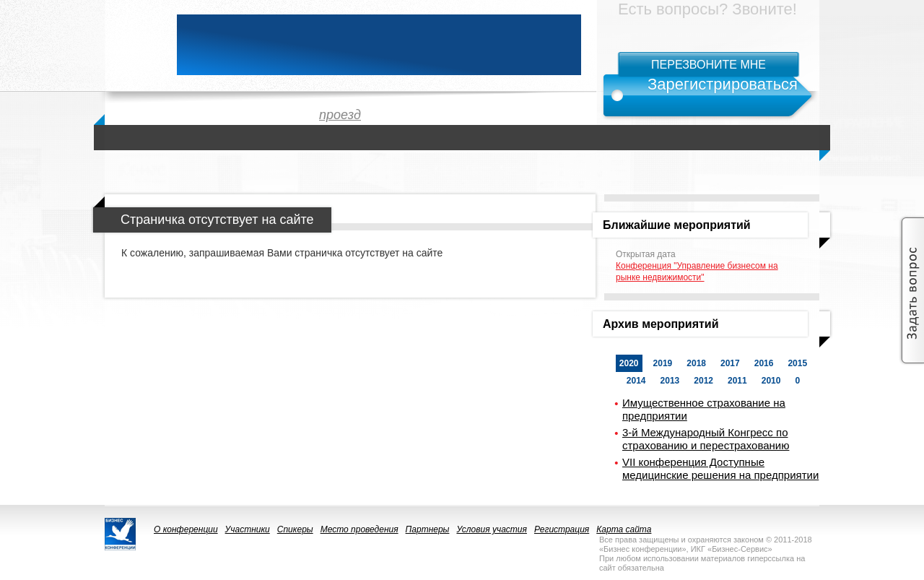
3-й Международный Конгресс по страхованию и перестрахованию (706, 439)
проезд (340, 115)
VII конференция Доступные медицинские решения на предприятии (720, 468)
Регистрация (562, 529)
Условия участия (492, 529)
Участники (248, 529)
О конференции (186, 529)
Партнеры (428, 529)
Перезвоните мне (709, 65)
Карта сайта (624, 529)
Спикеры (295, 529)
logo (134, 45)
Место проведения (359, 529)
